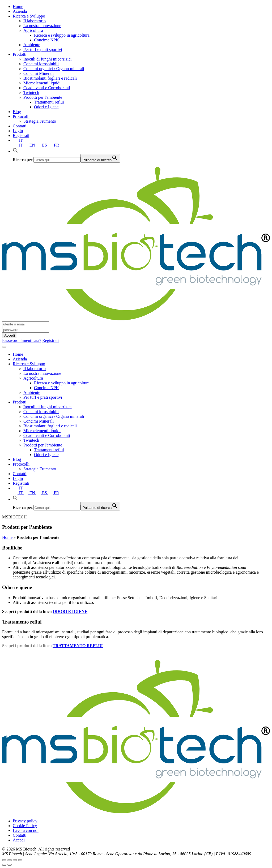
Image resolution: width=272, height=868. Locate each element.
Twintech (31, 93)
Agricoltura (33, 30)
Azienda (20, 11)
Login (18, 131)
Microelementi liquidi (42, 83)
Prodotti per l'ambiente (43, 97)
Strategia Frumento (40, 121)
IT (18, 140)
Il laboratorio (35, 21)
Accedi (19, 840)
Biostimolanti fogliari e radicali (50, 78)
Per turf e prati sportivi (43, 50)
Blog (17, 112)
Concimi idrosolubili (41, 64)
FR (54, 145)
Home (18, 7)
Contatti (20, 126)
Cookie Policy (25, 826)
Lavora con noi (26, 830)
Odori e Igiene (46, 107)
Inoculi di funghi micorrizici (48, 59)
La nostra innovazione (42, 26)
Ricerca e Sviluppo (29, 16)
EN (30, 145)
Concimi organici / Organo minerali (54, 69)
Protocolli (21, 116)
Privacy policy (25, 821)
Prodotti (20, 54)
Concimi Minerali (39, 73)
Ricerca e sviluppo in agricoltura (62, 35)
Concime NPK (46, 40)
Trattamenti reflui (49, 102)
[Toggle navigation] (4, 347)
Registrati (21, 136)
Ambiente (32, 45)
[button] (15, 151)
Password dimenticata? (22, 340)
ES (42, 145)
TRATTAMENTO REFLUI (78, 646)
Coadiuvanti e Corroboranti (47, 88)
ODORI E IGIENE (70, 611)
